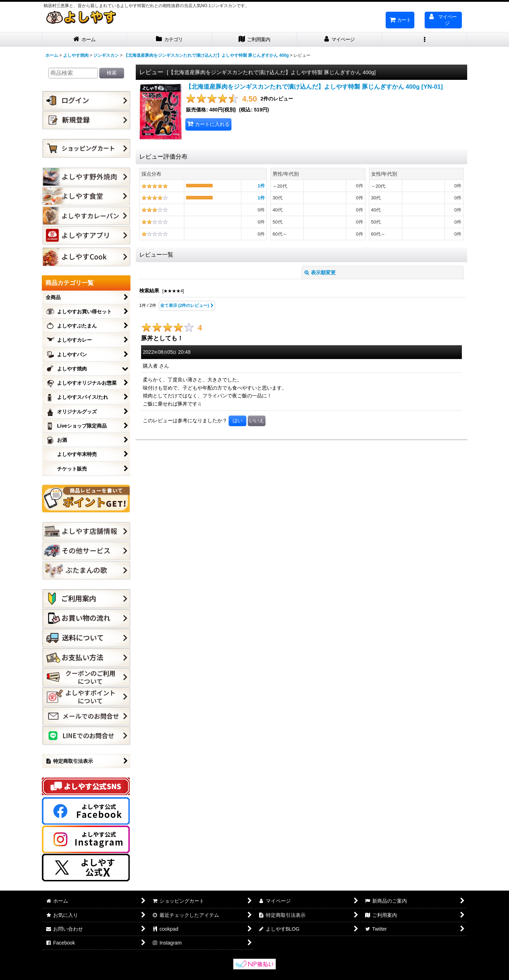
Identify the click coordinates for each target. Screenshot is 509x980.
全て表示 (187, 306)
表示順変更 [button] (320, 272)
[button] (425, 40)
